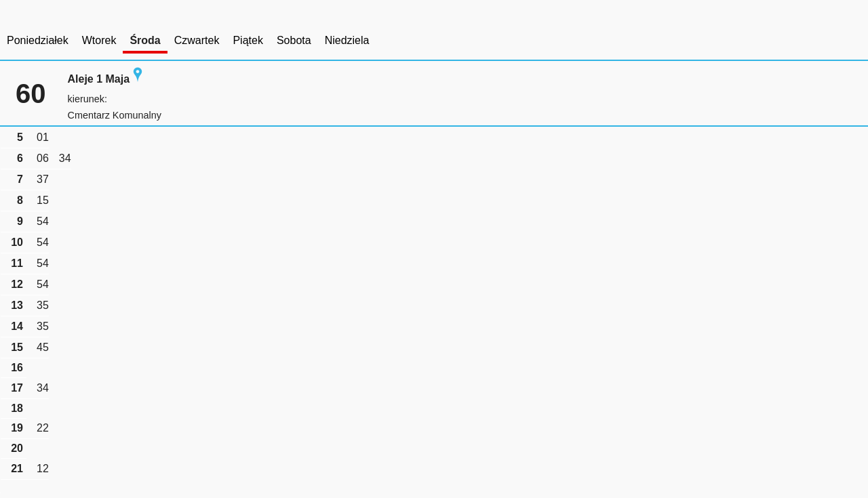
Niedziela (347, 40)
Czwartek (197, 40)
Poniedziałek (38, 40)
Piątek (248, 40)
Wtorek (99, 40)
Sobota (294, 40)
